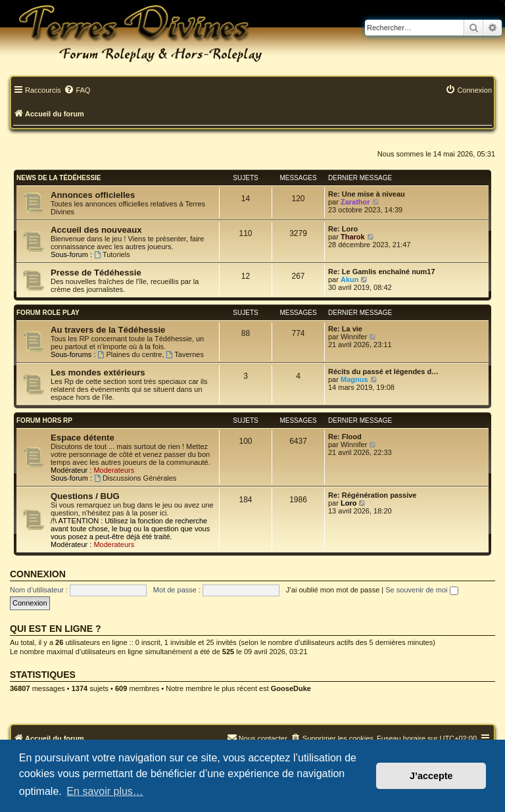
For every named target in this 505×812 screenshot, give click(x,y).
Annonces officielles (93, 195)
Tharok (353, 237)
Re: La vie (345, 329)
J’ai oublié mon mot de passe (333, 590)
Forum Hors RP (44, 420)
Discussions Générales (135, 478)
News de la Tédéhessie (59, 178)
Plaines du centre (130, 354)
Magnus (354, 379)
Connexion (38, 574)
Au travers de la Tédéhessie (108, 330)
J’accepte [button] (431, 776)
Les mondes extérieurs (98, 372)
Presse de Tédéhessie (96, 273)
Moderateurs (114, 470)
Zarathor (355, 202)
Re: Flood (345, 437)
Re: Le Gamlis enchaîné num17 (382, 272)
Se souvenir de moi (421, 590)
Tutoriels (112, 254)
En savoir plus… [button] (105, 791)
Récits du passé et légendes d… (383, 371)
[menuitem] (77, 91)
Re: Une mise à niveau (367, 194)
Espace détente (83, 438)
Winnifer (354, 337)
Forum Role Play (48, 313)
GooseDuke (291, 688)
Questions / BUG (85, 496)
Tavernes (185, 354)
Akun (350, 279)
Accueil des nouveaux (96, 230)
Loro (349, 503)
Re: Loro (343, 229)
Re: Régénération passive (373, 495)
